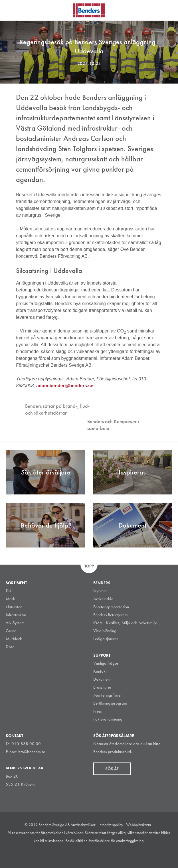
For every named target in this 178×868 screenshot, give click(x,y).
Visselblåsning (105, 631)
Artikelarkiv (103, 599)
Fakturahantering (108, 719)
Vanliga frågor (106, 663)
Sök (169, 10)
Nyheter (100, 591)
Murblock (14, 639)
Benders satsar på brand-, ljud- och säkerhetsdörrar (57, 409)
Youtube (107, 855)
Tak (9, 591)
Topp (89, 566)
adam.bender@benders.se (65, 386)
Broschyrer (102, 687)
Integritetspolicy (111, 825)
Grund (11, 631)
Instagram (68, 855)
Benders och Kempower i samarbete (113, 425)
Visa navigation (11, 11)
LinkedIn (81, 855)
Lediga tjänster (106, 639)
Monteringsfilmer (108, 695)
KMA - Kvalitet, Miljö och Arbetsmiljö (125, 623)
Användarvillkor (83, 825)
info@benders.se (31, 752)
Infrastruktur (16, 615)
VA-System (15, 623)
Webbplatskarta (138, 825)
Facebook (94, 855)
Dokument (102, 679)
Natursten (14, 607)
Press (97, 711)
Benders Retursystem (111, 615)
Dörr (10, 647)
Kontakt (100, 671)
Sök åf (112, 769)
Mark (10, 599)
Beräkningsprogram (110, 703)
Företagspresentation (111, 607)
